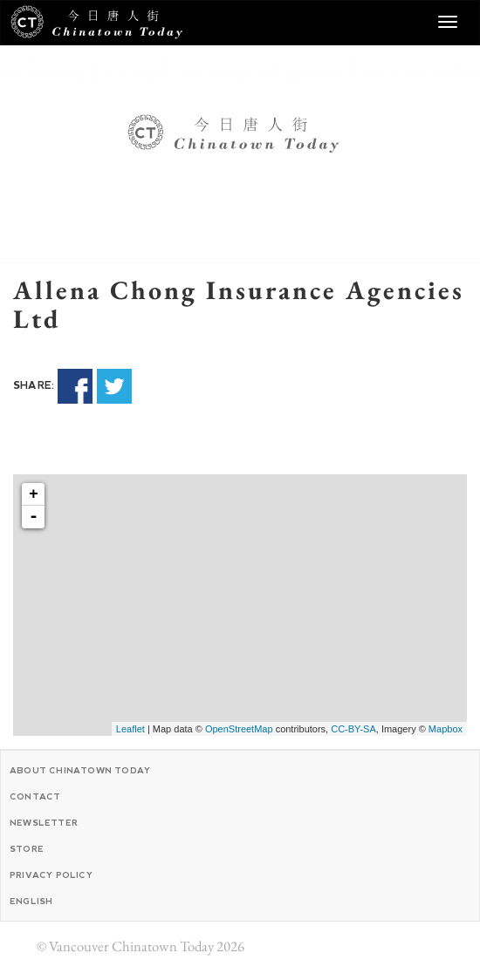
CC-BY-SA (353, 729)
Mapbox (446, 729)
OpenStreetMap (239, 729)
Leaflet (130, 729)
